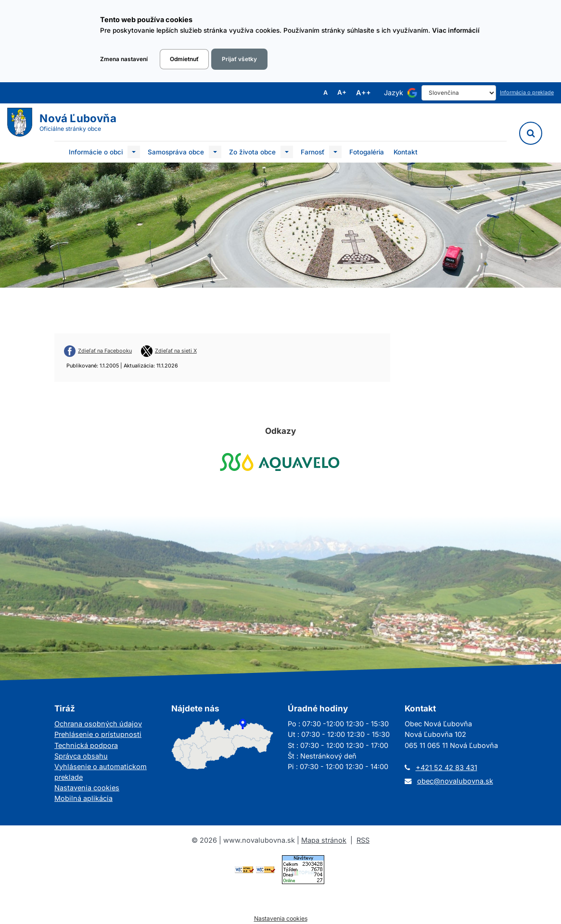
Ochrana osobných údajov (98, 724)
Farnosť (312, 152)
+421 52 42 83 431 (446, 767)
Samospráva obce (176, 152)
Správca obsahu (81, 756)
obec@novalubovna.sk (455, 781)
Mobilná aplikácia (83, 798)
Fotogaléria (367, 152)
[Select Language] (459, 93)
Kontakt (406, 152)
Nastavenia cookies (87, 788)
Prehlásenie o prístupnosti (98, 734)
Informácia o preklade (527, 93)
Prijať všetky (239, 59)
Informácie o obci (96, 152)
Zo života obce (252, 152)
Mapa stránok (324, 840)
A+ (342, 93)
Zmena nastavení (124, 59)
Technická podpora (86, 745)
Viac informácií (456, 30)
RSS (363, 840)
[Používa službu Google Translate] (412, 93)
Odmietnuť (184, 59)
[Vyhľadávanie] (531, 133)
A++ (363, 93)
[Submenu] (134, 152)
